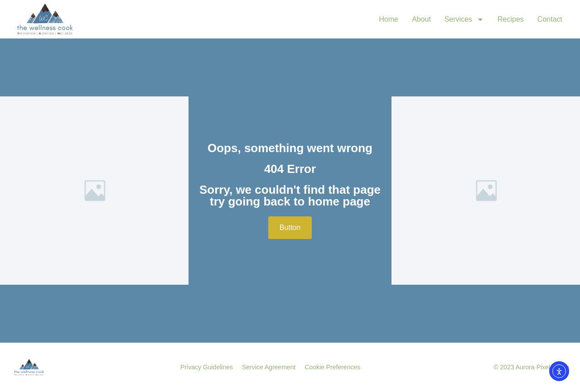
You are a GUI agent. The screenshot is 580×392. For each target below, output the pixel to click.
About (421, 19)
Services (464, 19)
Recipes (511, 19)
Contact (550, 19)
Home (389, 19)
